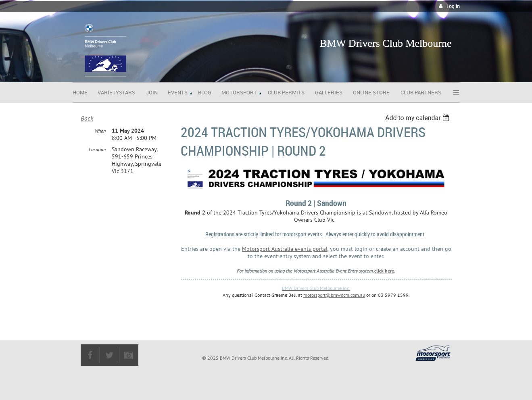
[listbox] (418, 118)
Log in (453, 6)
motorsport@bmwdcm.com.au (334, 295)
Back (87, 118)
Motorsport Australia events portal (285, 249)
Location (97, 149)
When (100, 131)
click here (384, 271)
